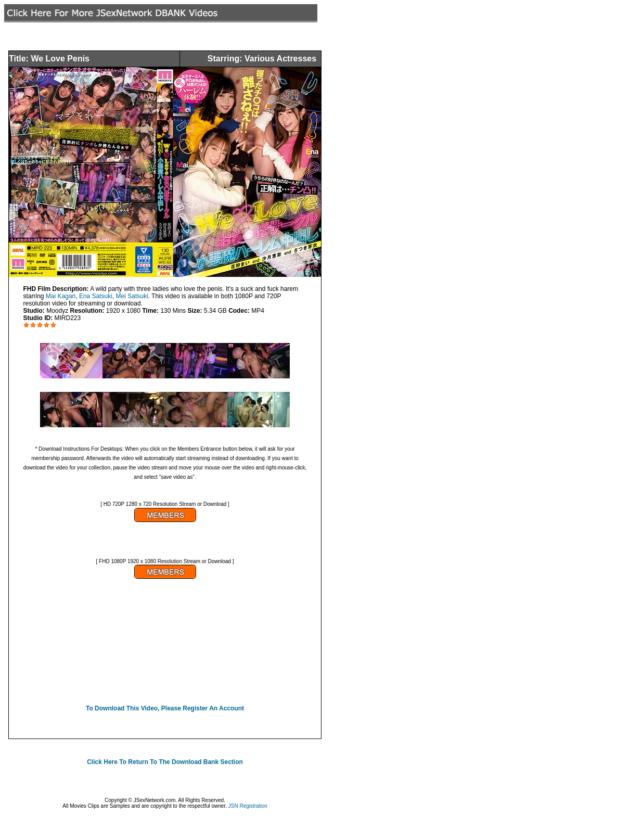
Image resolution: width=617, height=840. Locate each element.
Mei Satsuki (132, 296)
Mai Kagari (61, 296)
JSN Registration (248, 806)
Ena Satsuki (96, 296)
